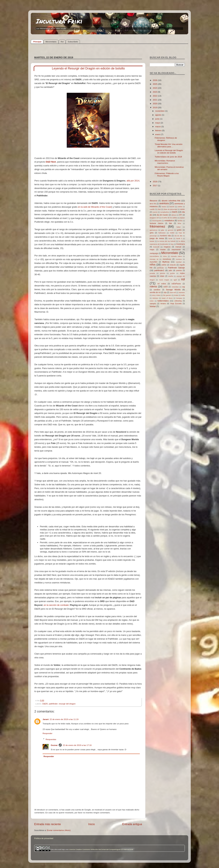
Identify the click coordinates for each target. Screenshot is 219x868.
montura (179, 259)
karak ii (179, 239)
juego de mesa (157, 238)
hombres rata (165, 236)
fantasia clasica (156, 223)
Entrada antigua (132, 824)
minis (165, 256)
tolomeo (155, 298)
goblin (179, 230)
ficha (179, 223)
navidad (179, 262)
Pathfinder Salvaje (176, 268)
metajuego (154, 253)
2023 (155, 92)
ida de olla (178, 236)
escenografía (157, 221)
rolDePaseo (176, 284)
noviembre (160, 111)
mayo (158, 123)
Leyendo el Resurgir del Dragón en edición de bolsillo (169, 151)
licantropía (181, 244)
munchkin (154, 262)
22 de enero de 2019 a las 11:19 (64, 719)
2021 (155, 100)
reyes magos (164, 280)
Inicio (92, 824)
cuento (155, 212)
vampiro (153, 304)
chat (159, 209)
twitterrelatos (163, 301)
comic (182, 209)
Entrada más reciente (48, 824)
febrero (159, 130)
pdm (170, 270)
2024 (155, 88)
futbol (179, 227)
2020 (155, 103)
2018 (155, 182)
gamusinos (154, 230)
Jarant (46, 719)
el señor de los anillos (169, 218)
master (163, 249)
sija (165, 292)
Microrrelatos (51, 42)
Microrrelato (170, 253)
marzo (158, 126)
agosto (158, 115)
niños (153, 265)
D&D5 (45, 704)
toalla (183, 295)
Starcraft (173, 293)
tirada (176, 295)
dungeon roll (154, 218)
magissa (167, 247)
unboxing (178, 301)
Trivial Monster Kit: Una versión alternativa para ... (169, 145)
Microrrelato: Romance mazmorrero (165, 162)
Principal (37, 42)
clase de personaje (170, 209)
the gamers (167, 295)
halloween (162, 233)
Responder (47, 733)
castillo (152, 209)
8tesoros (154, 201)
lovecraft (156, 247)
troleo (152, 301)
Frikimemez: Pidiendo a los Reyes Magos (167, 174)
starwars (182, 293)
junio (158, 119)
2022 (155, 96)
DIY (181, 215)
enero (158, 134)
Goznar (54, 745)
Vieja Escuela (176, 304)
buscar (172, 207)
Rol (62, 42)
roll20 (166, 287)
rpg (183, 287)
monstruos (167, 259)
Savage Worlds (173, 290)
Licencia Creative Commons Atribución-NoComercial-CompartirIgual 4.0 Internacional (101, 849)
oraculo (173, 265)
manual (178, 247)
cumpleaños (165, 212)
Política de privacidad (44, 838)
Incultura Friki (59, 21)
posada (152, 273)
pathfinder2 (159, 270)
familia (180, 221)
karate (152, 241)
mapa (152, 249)
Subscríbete (73, 42)
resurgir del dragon (67, 704)
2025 (155, 84)
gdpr (163, 230)
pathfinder (53, 704)
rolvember (175, 287)
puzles (173, 273)
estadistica (169, 220)
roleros (153, 287)
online (164, 265)
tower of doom (167, 298)
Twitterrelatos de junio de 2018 (168, 157)
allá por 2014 (133, 181)
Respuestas (51, 739)
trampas (179, 298)
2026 (155, 80)
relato (162, 276)
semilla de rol (155, 292)
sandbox (157, 290)
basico (164, 207)
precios (163, 273)
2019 (155, 107)
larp (172, 244)
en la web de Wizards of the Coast (95, 207)
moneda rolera (176, 256)
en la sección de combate (56, 605)
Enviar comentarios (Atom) (59, 830)
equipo (182, 218)
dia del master (162, 215)
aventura (164, 203)
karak (170, 239)
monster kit (154, 259)
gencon (171, 230)
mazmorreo (176, 249)
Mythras (166, 262)
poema (179, 270)
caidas (180, 207)
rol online (162, 284)
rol (183, 279)
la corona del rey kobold (166, 241)
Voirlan (153, 306)
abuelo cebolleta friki (171, 201)
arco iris (153, 204)
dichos (174, 215)
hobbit (172, 233)
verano (163, 304)
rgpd (175, 280)
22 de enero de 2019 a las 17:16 (77, 745)
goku (152, 233)
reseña (171, 276)
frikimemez (157, 226)
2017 (155, 185)
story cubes (156, 295)
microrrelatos (154, 256)
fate (171, 223)
